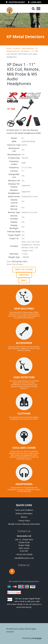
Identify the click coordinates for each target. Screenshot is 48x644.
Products (17, 48)
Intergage (37, 638)
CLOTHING (24, 414)
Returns (24, 517)
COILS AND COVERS (24, 448)
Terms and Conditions (24, 510)
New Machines (28, 48)
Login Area (36, 2)
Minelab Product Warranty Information (24, 524)
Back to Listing (24, 269)
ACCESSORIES (24, 343)
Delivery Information (24, 513)
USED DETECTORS (24, 377)
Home (9, 48)
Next (24, 280)
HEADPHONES (24, 484)
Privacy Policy (24, 521)
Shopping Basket (17, 2)
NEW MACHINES (24, 309)
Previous (24, 275)
